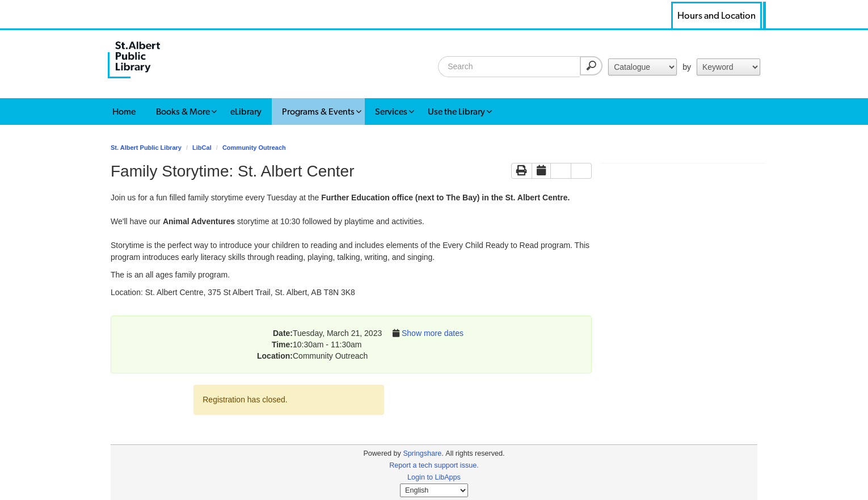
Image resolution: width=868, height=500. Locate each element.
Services (391, 112)
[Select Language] (434, 490)
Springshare (422, 453)
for (642, 67)
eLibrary (246, 112)
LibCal (202, 148)
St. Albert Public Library (146, 148)
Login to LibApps (434, 477)
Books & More (183, 112)
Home (124, 112)
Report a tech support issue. (434, 465)
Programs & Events (318, 112)
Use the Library (456, 112)
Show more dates (433, 333)
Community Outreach (254, 148)
